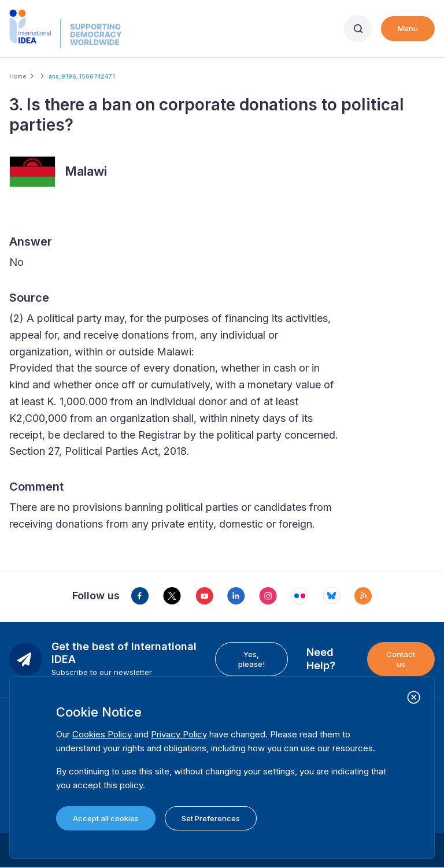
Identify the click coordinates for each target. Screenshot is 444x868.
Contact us (401, 659)
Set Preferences (211, 818)
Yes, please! (251, 659)
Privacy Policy (179, 734)
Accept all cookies (106, 818)
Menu (408, 28)
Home (18, 76)
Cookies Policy (102, 734)
